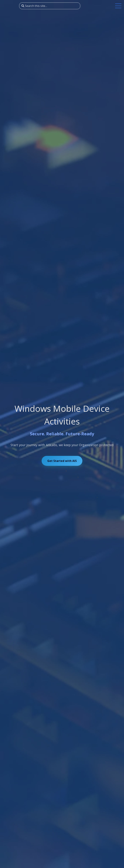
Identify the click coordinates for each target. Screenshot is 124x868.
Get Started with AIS (62, 461)
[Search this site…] (50, 6)
